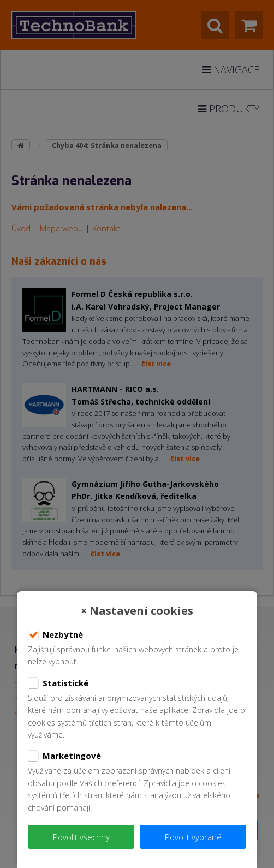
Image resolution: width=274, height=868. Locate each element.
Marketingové (64, 756)
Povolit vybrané (193, 837)
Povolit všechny (81, 837)
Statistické (58, 683)
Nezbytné (55, 635)
